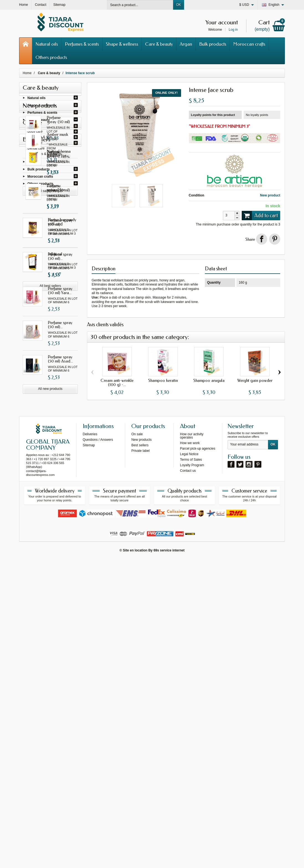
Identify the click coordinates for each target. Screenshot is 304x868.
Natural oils (47, 44)
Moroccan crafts (249, 44)
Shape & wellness (122, 44)
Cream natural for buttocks (60, 615)
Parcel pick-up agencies (198, 757)
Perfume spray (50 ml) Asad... (60, 454)
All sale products (50, 549)
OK (178, 5)
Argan (186, 44)
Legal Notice (189, 763)
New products (141, 748)
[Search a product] (140, 5)
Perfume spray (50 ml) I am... (60, 283)
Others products (51, 57)
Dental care (36, 149)
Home (27, 73)
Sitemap (89, 754)
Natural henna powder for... (60, 581)
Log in (233, 30)
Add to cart (260, 216)
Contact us (188, 779)
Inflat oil (55, 681)
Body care (35, 133)
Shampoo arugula (209, 380)
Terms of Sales (191, 768)
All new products (50, 484)
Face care (35, 144)
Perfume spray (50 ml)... (60, 249)
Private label (140, 759)
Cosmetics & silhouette (45, 155)
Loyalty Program (192, 774)
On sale (137, 743)
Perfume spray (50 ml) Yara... (60, 386)
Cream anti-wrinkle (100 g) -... (117, 383)
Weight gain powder (255, 380)
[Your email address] (248, 753)
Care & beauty (159, 44)
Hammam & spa (40, 138)
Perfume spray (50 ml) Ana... (60, 215)
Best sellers (140, 754)
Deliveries (90, 743)
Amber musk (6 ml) (61, 515)
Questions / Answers (98, 748)
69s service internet (169, 859)
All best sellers (50, 713)
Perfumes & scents (82, 44)
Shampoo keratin (163, 380)
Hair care (34, 127)
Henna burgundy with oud (62, 649)
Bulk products (213, 44)
